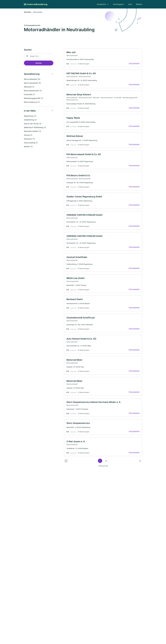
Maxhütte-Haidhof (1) (33, 131)
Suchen (39, 63)
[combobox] (39, 56)
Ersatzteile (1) (29, 95)
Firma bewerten (134, 63)
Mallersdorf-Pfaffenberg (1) (35, 128)
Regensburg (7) (30, 116)
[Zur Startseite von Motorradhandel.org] (36, 4)
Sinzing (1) (28, 135)
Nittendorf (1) (29, 139)
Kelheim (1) (28, 147)
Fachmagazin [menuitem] (118, 4)
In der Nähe (30, 111)
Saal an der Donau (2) (33, 124)
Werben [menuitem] (139, 4)
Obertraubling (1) (31, 143)
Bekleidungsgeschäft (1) (34, 98)
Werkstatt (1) (29, 87)
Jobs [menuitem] (130, 4)
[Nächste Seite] (140, 462)
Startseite (27, 12)
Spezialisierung (32, 74)
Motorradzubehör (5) (32, 83)
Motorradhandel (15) (32, 79)
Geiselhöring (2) (30, 120)
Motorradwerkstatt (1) (33, 91)
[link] (103, 58)
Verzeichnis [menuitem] (101, 4)
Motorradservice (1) (32, 102)
